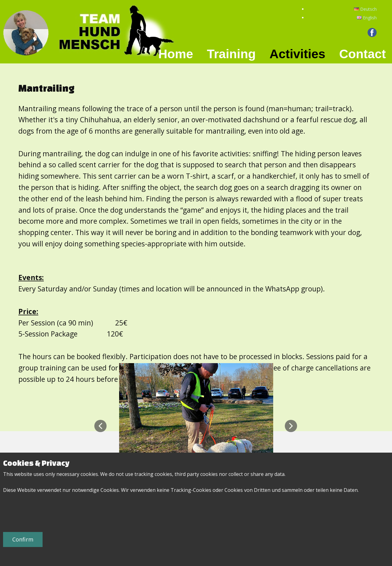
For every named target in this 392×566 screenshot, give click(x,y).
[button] (100, 426)
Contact (362, 54)
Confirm (23, 539)
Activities (297, 54)
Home (176, 54)
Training (231, 54)
